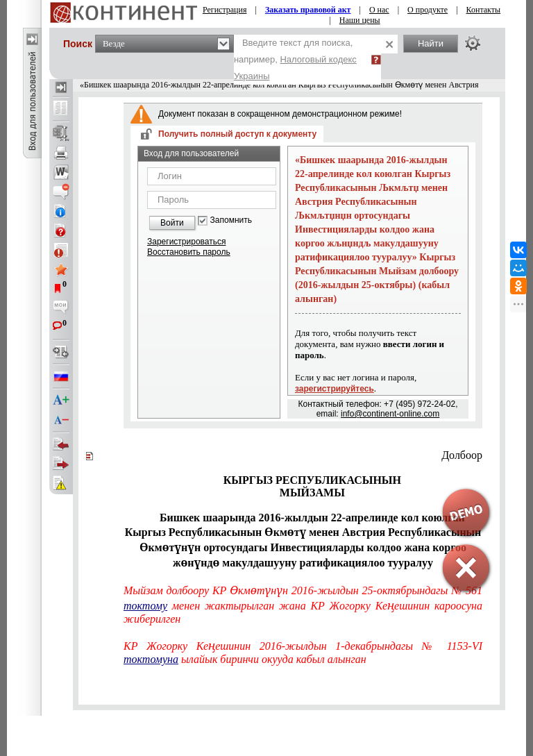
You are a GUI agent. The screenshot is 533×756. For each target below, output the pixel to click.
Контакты (484, 10)
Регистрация (225, 10)
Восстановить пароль (189, 252)
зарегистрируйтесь (335, 389)
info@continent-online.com (390, 414)
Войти (172, 223)
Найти (431, 43)
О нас (379, 10)
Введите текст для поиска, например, (295, 59)
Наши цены (360, 20)
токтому (145, 606)
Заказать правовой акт (308, 10)
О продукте (428, 10)
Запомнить (231, 220)
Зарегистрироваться (186, 242)
